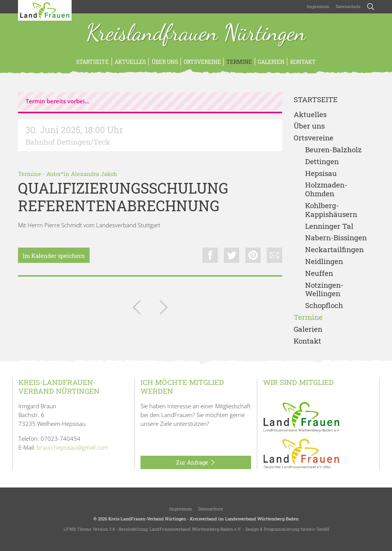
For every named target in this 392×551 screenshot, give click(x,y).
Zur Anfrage (196, 463)
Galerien (271, 62)
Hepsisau (321, 174)
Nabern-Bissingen (336, 238)
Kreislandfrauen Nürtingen (196, 34)
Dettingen (322, 162)
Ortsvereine (202, 62)
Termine (239, 62)
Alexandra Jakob (94, 174)
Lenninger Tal (329, 226)
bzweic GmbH (315, 529)
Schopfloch (324, 306)
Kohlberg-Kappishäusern (331, 210)
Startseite (92, 62)
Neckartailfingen (334, 250)
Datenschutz (348, 6)
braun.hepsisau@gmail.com (72, 447)
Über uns (165, 62)
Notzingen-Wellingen (324, 290)
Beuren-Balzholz (333, 150)
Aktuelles (130, 62)
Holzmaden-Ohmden (326, 189)
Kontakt (303, 62)
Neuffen (319, 273)
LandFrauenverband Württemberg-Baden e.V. (195, 529)
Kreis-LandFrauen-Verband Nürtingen (147, 519)
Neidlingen (324, 262)
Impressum (318, 6)
